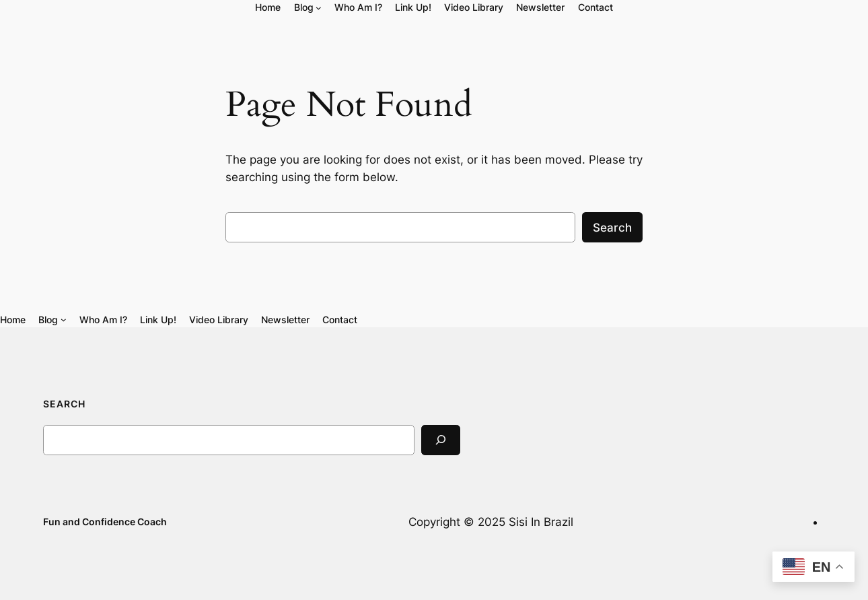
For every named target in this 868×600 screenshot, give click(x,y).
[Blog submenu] (319, 8)
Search (612, 228)
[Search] (441, 440)
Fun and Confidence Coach (105, 522)
